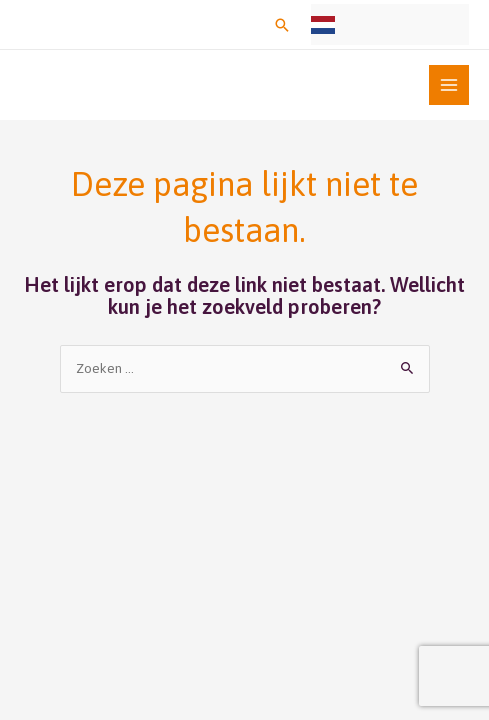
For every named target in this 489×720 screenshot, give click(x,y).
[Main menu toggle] (449, 85)
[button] (282, 25)
